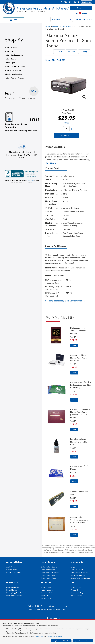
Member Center (77, 570)
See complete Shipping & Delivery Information (65, 301)
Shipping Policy (77, 593)
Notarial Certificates (13, 70)
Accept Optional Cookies (61, 641)
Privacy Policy (77, 590)
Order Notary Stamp (49, 567)
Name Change (12, 590)
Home (48, 26)
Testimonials (46, 598)
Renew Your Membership (81, 578)
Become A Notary (48, 593)
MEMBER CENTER (84, 19)
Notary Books (10, 59)
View (74, 345)
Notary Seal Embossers (14, 55)
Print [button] (84, 52)
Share (59, 52)
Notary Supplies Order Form (18, 593)
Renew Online (12, 570)
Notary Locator (47, 590)
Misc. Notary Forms (14, 596)
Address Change (13, 587)
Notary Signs (10, 63)
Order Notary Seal (48, 570)
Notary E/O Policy (14, 572)
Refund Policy (76, 596)
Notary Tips (46, 596)
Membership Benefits (79, 572)
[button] (81, 8)
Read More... (52, 163)
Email (72, 52)
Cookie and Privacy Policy (55, 636)
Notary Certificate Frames (15, 66)
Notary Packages (11, 51)
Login (73, 567)
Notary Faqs (46, 587)
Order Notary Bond (49, 578)
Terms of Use (39, 636)
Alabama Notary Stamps (62, 26)
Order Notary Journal (49, 575)
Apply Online (11, 567)
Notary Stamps (11, 47)
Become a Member (78, 575)
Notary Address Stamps (14, 78)
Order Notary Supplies (50, 572)
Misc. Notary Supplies (13, 74)
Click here (30, 181)
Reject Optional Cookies (83, 641)
